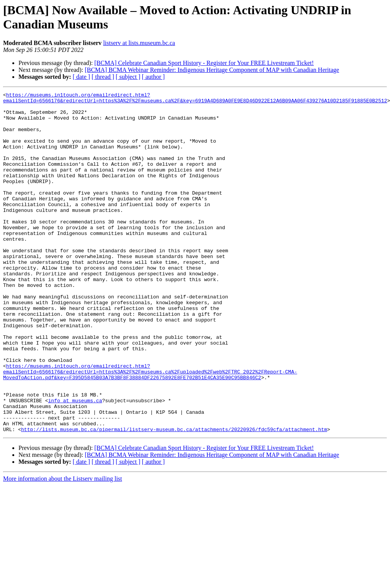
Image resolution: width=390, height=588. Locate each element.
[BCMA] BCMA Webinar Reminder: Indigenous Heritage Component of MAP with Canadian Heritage (212, 70)
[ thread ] (103, 77)
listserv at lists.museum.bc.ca (139, 43)
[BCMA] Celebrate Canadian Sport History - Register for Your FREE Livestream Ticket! (204, 63)
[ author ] (153, 77)
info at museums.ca (75, 463)
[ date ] (81, 77)
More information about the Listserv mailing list (62, 547)
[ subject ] (128, 77)
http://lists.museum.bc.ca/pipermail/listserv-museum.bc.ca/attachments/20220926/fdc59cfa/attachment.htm (174, 497)
